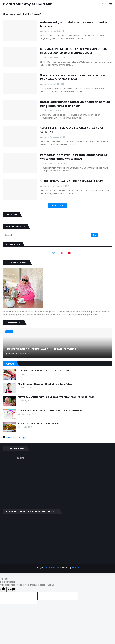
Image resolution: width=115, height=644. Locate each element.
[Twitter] (54, 253)
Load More (58, 206)
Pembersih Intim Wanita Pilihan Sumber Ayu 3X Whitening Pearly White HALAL (74, 157)
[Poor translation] (11, 589)
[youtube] (69, 253)
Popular (10, 364)
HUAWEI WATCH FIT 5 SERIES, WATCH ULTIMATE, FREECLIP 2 (41, 349)
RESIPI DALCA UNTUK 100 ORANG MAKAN (39, 424)
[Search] (47, 235)
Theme (76, 567)
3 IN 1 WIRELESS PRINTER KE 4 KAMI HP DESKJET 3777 (45, 371)
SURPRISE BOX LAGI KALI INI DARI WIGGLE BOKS (72, 181)
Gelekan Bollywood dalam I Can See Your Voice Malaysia (74, 24)
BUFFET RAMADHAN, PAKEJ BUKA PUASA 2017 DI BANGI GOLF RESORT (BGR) (56, 397)
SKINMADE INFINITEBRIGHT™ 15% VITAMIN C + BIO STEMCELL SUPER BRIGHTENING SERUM (74, 51)
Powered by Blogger (15, 437)
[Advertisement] (57, 484)
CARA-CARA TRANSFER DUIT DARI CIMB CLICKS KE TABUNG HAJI (51, 410)
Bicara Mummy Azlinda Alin (28, 4)
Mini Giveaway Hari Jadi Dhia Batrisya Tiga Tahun (45, 384)
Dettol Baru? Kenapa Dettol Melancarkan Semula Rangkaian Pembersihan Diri (75, 104)
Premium (51, 567)
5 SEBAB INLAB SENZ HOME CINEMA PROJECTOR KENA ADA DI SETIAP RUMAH (73, 77)
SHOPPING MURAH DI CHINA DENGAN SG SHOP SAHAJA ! (72, 130)
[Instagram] (61, 253)
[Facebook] (46, 253)
